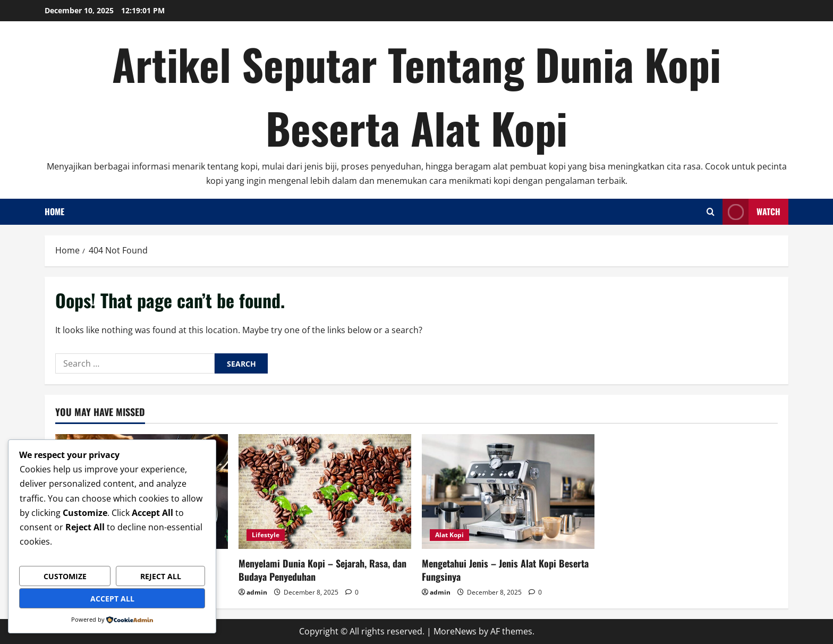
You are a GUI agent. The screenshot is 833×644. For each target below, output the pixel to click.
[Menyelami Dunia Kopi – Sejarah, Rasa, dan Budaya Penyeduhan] (325, 492)
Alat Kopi (449, 535)
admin (257, 592)
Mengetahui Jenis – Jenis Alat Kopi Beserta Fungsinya (505, 570)
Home (54, 211)
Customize (65, 576)
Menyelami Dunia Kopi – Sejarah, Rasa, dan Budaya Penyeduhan (322, 570)
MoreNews (455, 631)
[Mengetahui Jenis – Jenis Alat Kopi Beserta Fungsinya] (508, 492)
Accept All (112, 599)
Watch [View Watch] (751, 212)
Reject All (161, 576)
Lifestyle (266, 535)
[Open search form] (711, 212)
